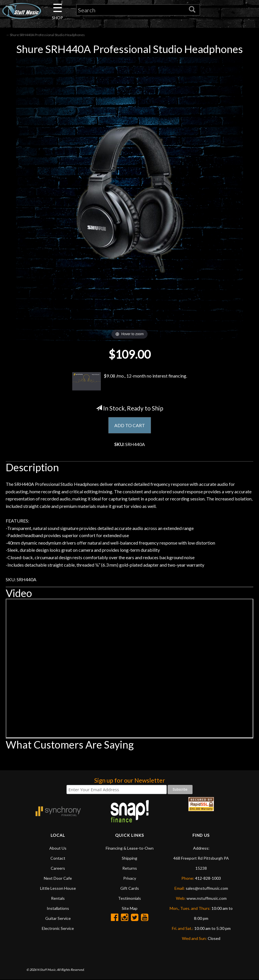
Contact (58, 858)
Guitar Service (58, 918)
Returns (130, 868)
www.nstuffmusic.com (207, 898)
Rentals (58, 898)
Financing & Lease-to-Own (130, 848)
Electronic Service (58, 928)
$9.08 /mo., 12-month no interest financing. (129, 381)
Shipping (129, 858)
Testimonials (129, 898)
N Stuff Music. (47, 970)
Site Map (130, 908)
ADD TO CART (130, 425)
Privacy (130, 878)
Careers (58, 868)
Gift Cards (130, 888)
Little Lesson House (58, 888)
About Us (58, 848)
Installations (58, 908)
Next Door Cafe (58, 878)
